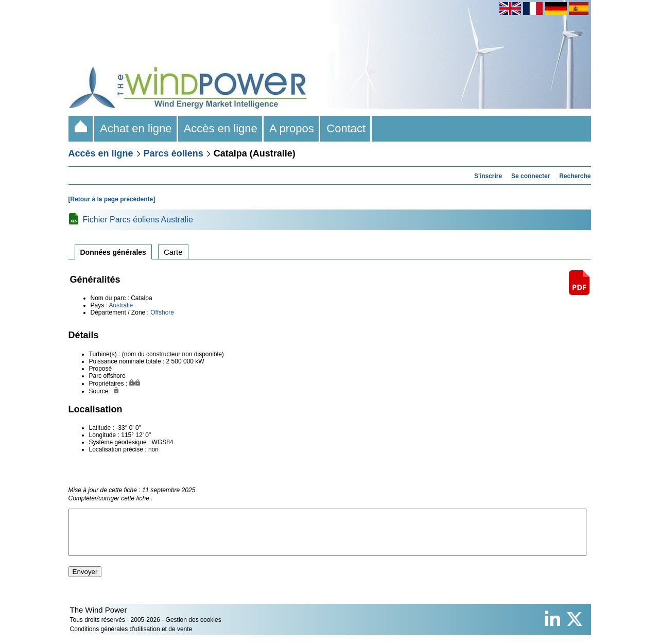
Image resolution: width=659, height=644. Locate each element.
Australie (121, 305)
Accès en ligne (221, 128)
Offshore (162, 312)
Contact (346, 128)
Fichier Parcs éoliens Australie (138, 220)
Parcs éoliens (174, 153)
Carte (173, 252)
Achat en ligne (136, 128)
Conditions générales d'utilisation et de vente (131, 638)
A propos (292, 128)
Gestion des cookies (194, 629)
